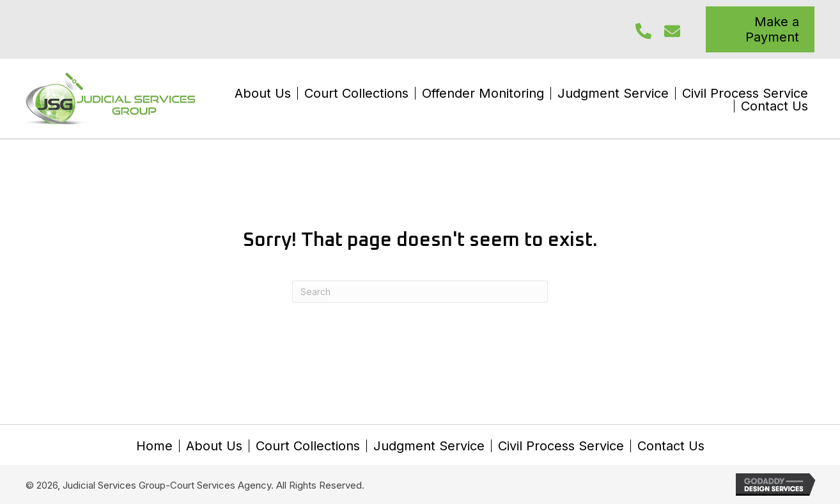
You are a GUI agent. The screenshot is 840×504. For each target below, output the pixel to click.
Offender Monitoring (483, 93)
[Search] (420, 292)
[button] (643, 31)
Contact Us (774, 106)
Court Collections (356, 93)
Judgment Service (613, 93)
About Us (263, 93)
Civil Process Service (745, 93)
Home (154, 446)
